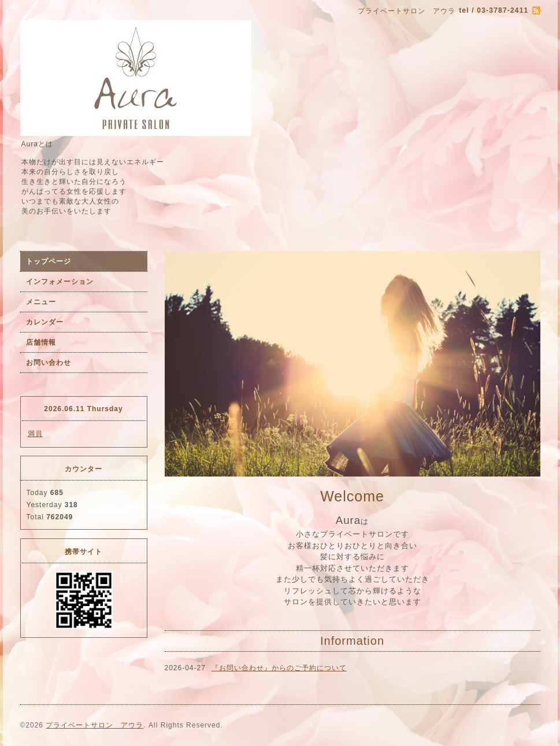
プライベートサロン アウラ (94, 725)
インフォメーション (60, 282)
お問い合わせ (49, 363)
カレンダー (45, 322)
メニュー (41, 302)
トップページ (49, 261)
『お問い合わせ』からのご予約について (279, 668)
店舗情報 (41, 342)
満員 (35, 434)
